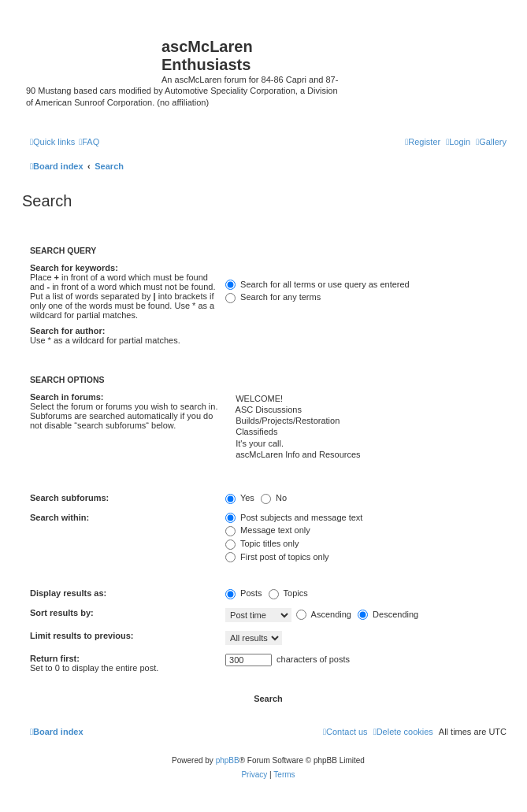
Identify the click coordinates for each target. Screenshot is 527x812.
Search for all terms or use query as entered (317, 284)
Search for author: (67, 331)
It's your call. (366, 444)
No (274, 498)
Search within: (59, 517)
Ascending (324, 614)
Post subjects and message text (294, 517)
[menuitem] (491, 142)
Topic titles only (262, 543)
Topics (288, 593)
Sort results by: (62, 613)
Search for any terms (273, 297)
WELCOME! (366, 399)
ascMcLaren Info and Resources (366, 455)
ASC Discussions (366, 410)
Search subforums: (69, 498)
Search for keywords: (74, 268)
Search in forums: (67, 397)
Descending (388, 614)
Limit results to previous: (82, 636)
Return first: (55, 658)
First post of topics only (277, 557)
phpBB (228, 760)
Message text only (268, 530)
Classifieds (366, 432)
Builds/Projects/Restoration (366, 421)
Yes (240, 498)
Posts (244, 593)
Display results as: (68, 593)
